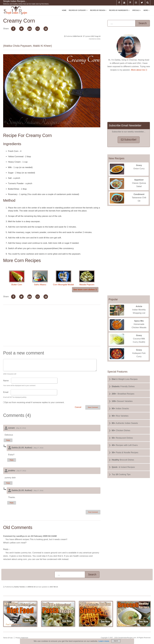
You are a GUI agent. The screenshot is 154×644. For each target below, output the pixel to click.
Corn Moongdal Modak (64, 278)
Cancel (78, 407)
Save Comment (93, 407)
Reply (8, 440)
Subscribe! (129, 140)
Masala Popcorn (87, 278)
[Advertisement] (52, 326)
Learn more (104, 641)
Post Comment (93, 512)
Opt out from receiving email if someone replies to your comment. (35, 402)
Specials (137, 12)
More (147, 12)
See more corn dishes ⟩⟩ (85, 290)
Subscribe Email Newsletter (125, 125)
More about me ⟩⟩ (139, 70)
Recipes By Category (79, 12)
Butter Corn (17, 278)
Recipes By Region (99, 12)
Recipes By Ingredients (120, 12)
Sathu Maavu (40, 278)
